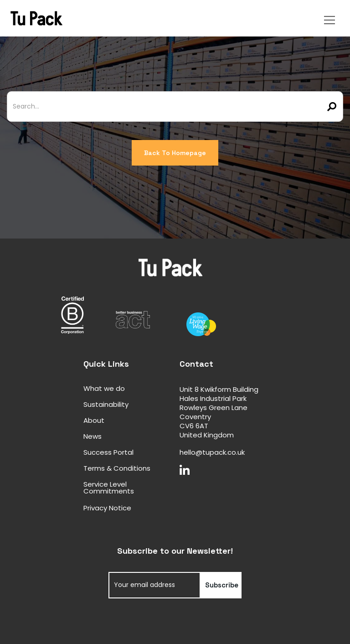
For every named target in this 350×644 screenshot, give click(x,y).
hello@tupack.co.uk (212, 452)
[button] (331, 18)
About (94, 420)
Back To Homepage (175, 153)
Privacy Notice (107, 508)
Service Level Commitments (109, 488)
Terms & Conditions (117, 468)
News (93, 436)
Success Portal (108, 452)
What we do (104, 388)
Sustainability (106, 404)
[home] (161, 18)
